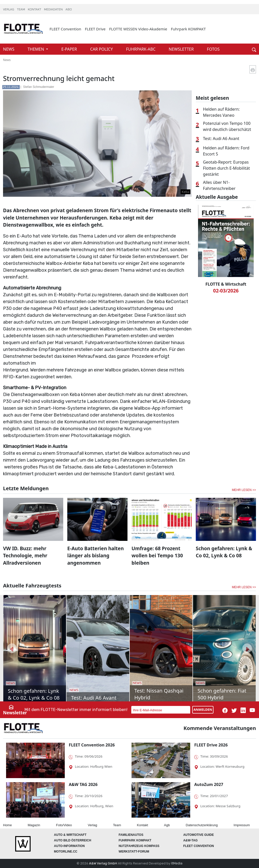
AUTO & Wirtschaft (70, 835)
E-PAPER (70, 49)
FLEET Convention (65, 29)
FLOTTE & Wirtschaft (226, 284)
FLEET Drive (95, 29)
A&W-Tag (190, 840)
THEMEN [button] (36, 49)
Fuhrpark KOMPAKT (188, 29)
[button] (12, 648)
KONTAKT (35, 10)
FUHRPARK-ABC (141, 49)
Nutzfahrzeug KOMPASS (139, 846)
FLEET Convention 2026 (92, 745)
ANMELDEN (203, 709)
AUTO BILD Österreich (72, 840)
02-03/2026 (226, 291)
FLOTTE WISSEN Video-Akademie (138, 29)
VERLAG (9, 10)
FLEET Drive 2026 (211, 745)
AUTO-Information (69, 846)
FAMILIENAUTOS (131, 835)
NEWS (9, 49)
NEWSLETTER (182, 49)
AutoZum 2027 (209, 784)
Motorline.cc (66, 852)
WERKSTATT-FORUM (134, 852)
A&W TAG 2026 (83, 784)
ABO (69, 10)
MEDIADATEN (54, 10)
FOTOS (213, 49)
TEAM (21, 10)
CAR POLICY (102, 49)
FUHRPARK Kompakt (135, 840)
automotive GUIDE (198, 835)
